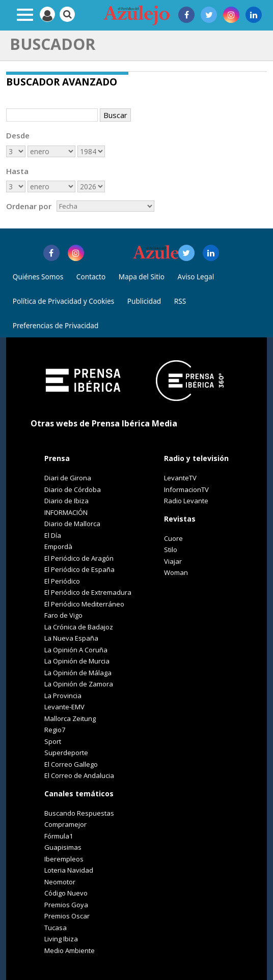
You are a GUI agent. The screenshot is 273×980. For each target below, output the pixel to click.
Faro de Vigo (63, 615)
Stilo (171, 550)
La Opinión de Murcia (77, 661)
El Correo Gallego (71, 764)
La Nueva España (71, 638)
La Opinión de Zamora (79, 684)
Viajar (173, 561)
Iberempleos (64, 859)
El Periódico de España (79, 569)
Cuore (173, 538)
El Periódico (62, 581)
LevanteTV (180, 478)
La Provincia (63, 696)
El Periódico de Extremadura (88, 592)
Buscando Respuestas (79, 813)
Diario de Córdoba (73, 489)
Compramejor (65, 824)
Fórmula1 (59, 836)
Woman (176, 572)
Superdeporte (66, 753)
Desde (18, 135)
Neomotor (60, 882)
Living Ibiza (61, 939)
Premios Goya (66, 905)
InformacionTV (186, 489)
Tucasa (56, 928)
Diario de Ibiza (66, 501)
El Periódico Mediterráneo (84, 604)
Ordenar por (29, 206)
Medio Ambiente (70, 950)
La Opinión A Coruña (76, 650)
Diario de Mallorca (72, 524)
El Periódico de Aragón (79, 558)
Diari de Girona (68, 478)
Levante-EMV (64, 707)
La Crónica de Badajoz (79, 627)
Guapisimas (63, 847)
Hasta (17, 171)
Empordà (58, 546)
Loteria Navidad (69, 870)
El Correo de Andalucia (79, 775)
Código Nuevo (66, 893)
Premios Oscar (67, 916)
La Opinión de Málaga (78, 673)
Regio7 (55, 730)
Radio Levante (186, 501)
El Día (53, 535)
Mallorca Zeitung (70, 718)
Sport (53, 741)
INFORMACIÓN (66, 512)
